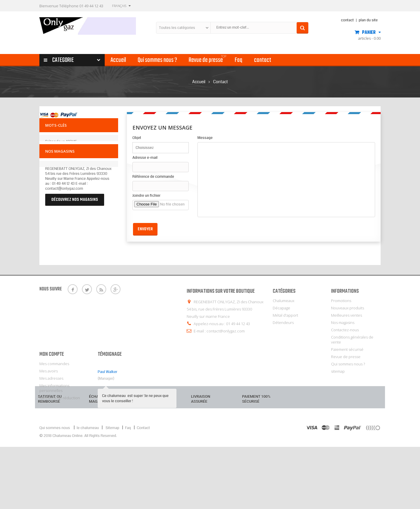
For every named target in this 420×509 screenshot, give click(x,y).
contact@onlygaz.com (226, 331)
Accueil (199, 82)
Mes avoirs (49, 411)
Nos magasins (60, 183)
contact (347, 20)
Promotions (341, 301)
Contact (143, 490)
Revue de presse (346, 357)
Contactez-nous (345, 330)
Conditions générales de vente (352, 340)
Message (205, 138)
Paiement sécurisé (347, 349)
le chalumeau (88, 490)
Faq (128, 490)
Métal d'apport (285, 315)
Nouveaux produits (348, 308)
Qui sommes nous (55, 490)
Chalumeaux (283, 301)
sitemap (338, 371)
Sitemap (112, 490)
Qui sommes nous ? (348, 364)
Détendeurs (283, 323)
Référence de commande (153, 177)
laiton (85, 166)
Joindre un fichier (146, 196)
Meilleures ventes (346, 315)
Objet (137, 138)
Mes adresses (51, 419)
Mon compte (52, 395)
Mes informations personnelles (54, 428)
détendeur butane (62, 151)
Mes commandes (54, 404)
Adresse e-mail (145, 158)
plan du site (368, 20)
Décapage (281, 308)
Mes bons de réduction (60, 438)
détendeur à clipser (63, 159)
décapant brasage (61, 166)
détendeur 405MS (61, 144)
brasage (90, 159)
